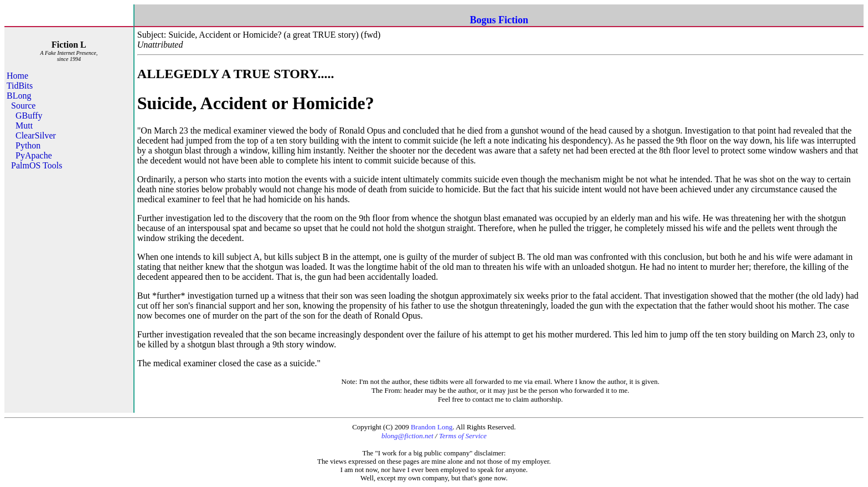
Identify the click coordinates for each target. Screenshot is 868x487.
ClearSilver (36, 135)
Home (17, 76)
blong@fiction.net (407, 436)
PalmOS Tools (37, 165)
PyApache (34, 155)
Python (28, 145)
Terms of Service (463, 436)
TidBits (20, 86)
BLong (19, 96)
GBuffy (29, 116)
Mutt (24, 125)
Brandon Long (432, 427)
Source (23, 106)
